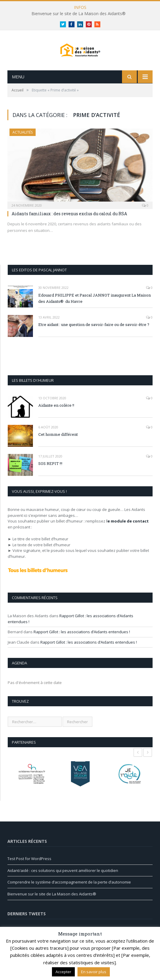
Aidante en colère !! (56, 416)
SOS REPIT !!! (50, 474)
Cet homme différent (58, 445)
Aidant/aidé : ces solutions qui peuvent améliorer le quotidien (63, 881)
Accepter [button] (63, 972)
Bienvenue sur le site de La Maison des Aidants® (79, 14)
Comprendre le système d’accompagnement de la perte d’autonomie (69, 892)
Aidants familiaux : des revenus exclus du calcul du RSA (69, 224)
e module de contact (128, 531)
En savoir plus (94, 972)
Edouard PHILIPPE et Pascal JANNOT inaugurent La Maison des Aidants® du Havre (95, 309)
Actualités (23, 143)
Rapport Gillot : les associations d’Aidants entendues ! (82, 642)
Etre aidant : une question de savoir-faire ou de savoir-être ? (94, 335)
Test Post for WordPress (29, 869)
